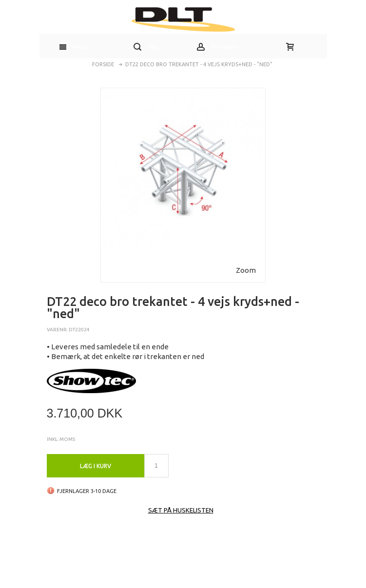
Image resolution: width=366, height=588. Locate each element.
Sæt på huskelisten (181, 510)
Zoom (246, 270)
